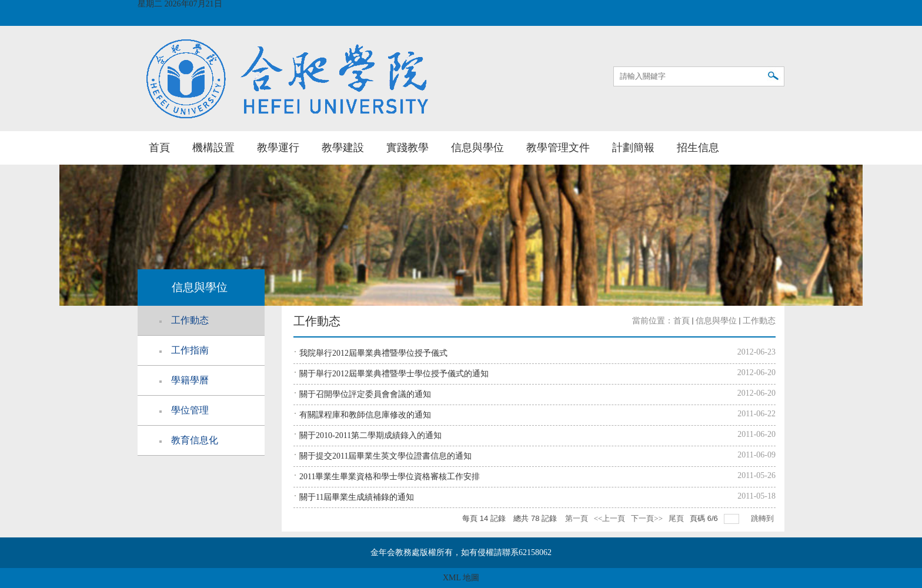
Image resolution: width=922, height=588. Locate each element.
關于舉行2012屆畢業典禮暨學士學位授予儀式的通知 (394, 374)
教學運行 (278, 148)
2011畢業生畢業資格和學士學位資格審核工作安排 (390, 477)
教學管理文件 (558, 148)
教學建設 (343, 148)
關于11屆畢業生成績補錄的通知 (357, 497)
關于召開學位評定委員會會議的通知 (365, 394)
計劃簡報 (633, 148)
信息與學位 (477, 148)
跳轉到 (763, 518)
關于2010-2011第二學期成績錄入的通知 (370, 435)
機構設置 (213, 148)
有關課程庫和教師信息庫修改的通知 (365, 415)
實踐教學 (407, 148)
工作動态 (759, 321)
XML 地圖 (461, 578)
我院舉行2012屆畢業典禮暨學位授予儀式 (373, 353)
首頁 (159, 148)
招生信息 (698, 148)
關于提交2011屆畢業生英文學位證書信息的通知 (385, 456)
